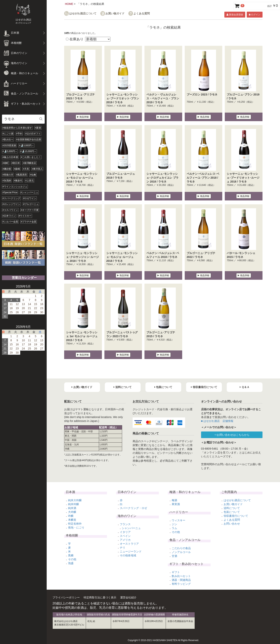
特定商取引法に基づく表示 (100, 597)
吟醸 (71, 516)
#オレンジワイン (11, 204)
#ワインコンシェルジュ (15, 187)
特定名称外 (75, 524)
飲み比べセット (181, 576)
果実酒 (176, 504)
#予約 (19, 134)
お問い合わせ (232, 524)
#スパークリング (11, 198)
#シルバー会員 (10, 222)
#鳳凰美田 (22, 175)
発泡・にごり (76, 528)
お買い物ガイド (115, 14)
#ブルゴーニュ (31, 204)
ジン (174, 524)
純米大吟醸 (75, 500)
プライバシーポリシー (66, 597)
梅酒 (174, 500)
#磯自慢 (7, 169)
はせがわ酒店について (83, 14)
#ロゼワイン (30, 198)
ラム (174, 528)
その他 (72, 559)
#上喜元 (29, 181)
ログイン (255, 15)
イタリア (125, 532)
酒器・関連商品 (181, 580)
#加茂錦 (7, 181)
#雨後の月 (8, 175)
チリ (122, 548)
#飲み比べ (8, 139)
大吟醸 (72, 512)
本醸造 (72, 520)
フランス (125, 524)
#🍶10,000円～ (28, 151)
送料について (232, 508)
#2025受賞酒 (9, 146)
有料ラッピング (181, 584)
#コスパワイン (10, 210)
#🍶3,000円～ (26, 146)
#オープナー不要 (30, 210)
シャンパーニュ (131, 528)
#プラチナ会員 (29, 222)
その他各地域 (128, 555)
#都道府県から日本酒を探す (17, 128)
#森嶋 (17, 169)
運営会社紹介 (128, 597)
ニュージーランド (131, 551)
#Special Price (10, 192)
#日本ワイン (9, 216)
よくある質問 (142, 14)
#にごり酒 (8, 134)
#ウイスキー (25, 216)
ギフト (176, 572)
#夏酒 (38, 128)
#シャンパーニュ (29, 192)
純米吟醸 (73, 504)
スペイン (125, 536)
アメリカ (125, 540)
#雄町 (6, 163)
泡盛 (71, 563)
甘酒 (174, 556)
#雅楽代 (18, 181)
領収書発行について (236, 516)
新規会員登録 (235, 15)
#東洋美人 (37, 169)
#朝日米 (16, 163)
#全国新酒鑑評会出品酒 (29, 139)
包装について (232, 512)
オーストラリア (129, 544)
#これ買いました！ (31, 157)
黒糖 (71, 555)
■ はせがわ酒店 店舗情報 (217, 421)
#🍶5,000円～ (10, 151)
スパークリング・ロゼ (133, 508)
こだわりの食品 (181, 548)
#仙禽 (33, 175)
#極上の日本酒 (10, 157)
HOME (69, 4)
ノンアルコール (181, 552)
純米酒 (72, 508)
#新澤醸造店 (29, 163)
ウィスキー (178, 520)
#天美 (26, 169)
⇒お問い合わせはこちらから (232, 435)
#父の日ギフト (33, 134)
